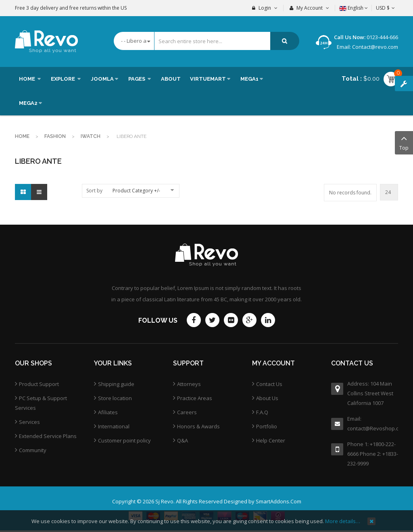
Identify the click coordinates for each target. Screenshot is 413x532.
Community (33, 450)
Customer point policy (124, 440)
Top (404, 142)
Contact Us (269, 384)
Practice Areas (195, 398)
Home (22, 136)
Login (265, 8)
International (114, 426)
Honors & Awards (198, 426)
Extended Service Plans (48, 436)
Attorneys (189, 384)
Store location (115, 398)
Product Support (39, 384)
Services (29, 422)
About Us (267, 398)
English (354, 8)
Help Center (271, 440)
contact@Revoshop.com (373, 428)
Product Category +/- (136, 191)
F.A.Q (262, 412)
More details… (343, 521)
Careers (187, 412)
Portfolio (267, 426)
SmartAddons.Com (278, 501)
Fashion (55, 136)
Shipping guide (116, 384)
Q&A (183, 440)
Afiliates (108, 412)
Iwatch (91, 136)
